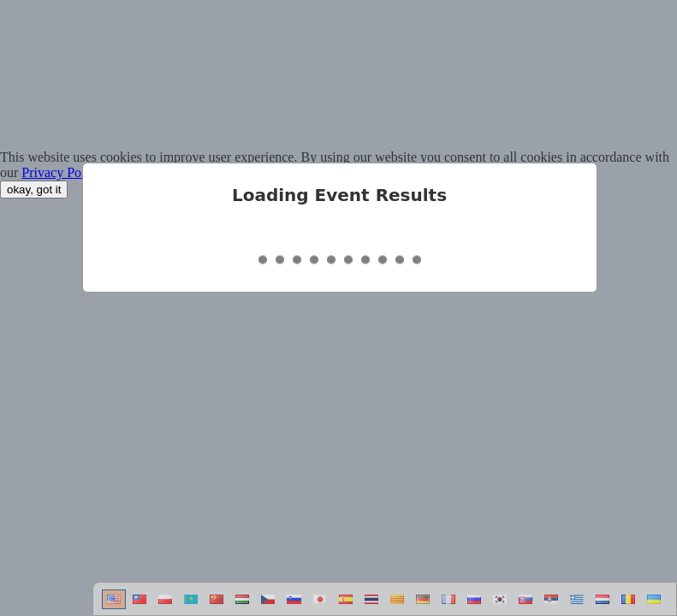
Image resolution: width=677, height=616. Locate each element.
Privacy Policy (62, 172)
